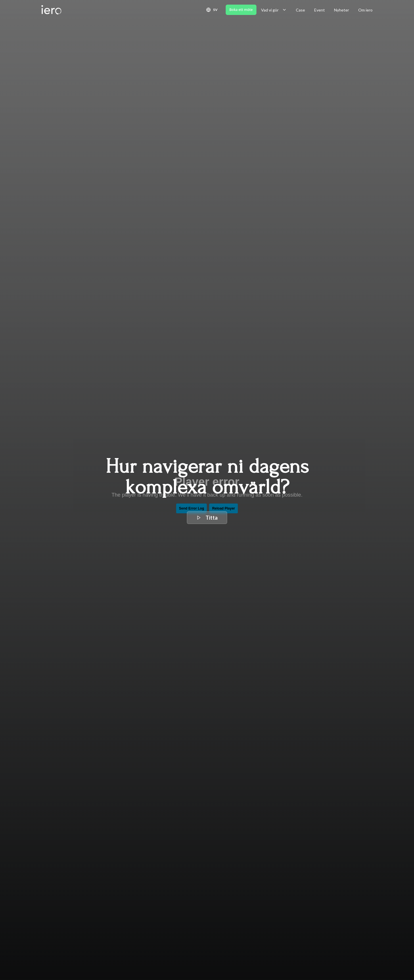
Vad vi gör (274, 10)
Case (300, 10)
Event (320, 10)
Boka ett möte (241, 10)
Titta (207, 518)
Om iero (365, 10)
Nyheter (342, 10)
